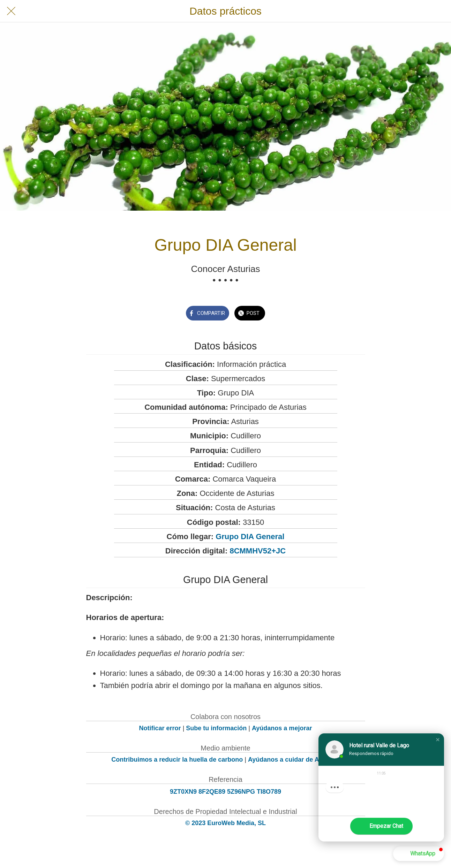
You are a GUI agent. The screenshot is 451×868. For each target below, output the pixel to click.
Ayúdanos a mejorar (282, 728)
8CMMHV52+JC (258, 551)
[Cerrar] (11, 11)
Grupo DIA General (250, 537)
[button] (438, 740)
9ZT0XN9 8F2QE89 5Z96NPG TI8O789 (225, 792)
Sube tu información (216, 728)
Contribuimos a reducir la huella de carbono (177, 760)
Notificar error (160, 728)
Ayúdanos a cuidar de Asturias (294, 760)
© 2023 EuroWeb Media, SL (225, 823)
